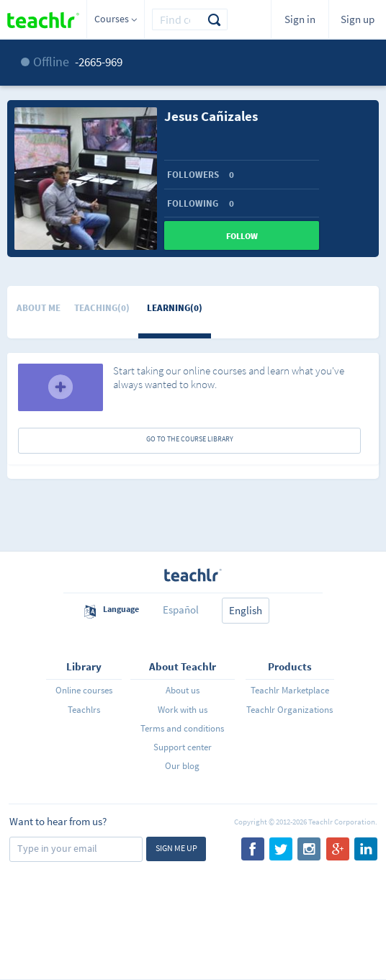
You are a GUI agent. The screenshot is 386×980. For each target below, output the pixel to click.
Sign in (300, 19)
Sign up (358, 19)
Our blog (182, 766)
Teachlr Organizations (289, 710)
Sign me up (176, 848)
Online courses (84, 690)
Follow (242, 236)
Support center (183, 747)
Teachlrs (84, 710)
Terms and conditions (182, 728)
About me (39, 308)
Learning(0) (175, 308)
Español (181, 610)
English (246, 610)
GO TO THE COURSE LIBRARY (190, 439)
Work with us (183, 710)
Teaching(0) (102, 308)
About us (183, 690)
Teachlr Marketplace (290, 690)
